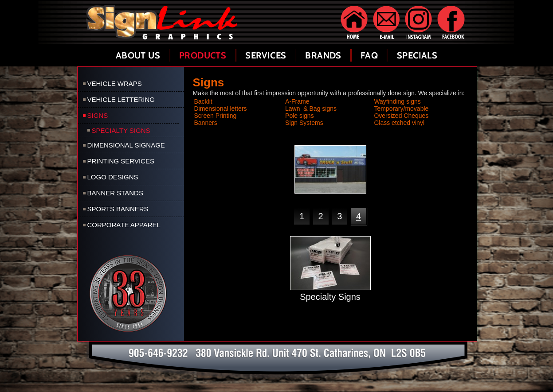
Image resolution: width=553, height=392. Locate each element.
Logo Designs (113, 177)
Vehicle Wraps (115, 83)
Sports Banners (118, 209)
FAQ (369, 55)
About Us (138, 55)
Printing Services (121, 161)
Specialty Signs (121, 130)
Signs (98, 115)
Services (266, 55)
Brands (323, 55)
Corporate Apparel (124, 225)
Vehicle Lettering (121, 99)
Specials (417, 55)
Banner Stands (115, 193)
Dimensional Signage (126, 145)
